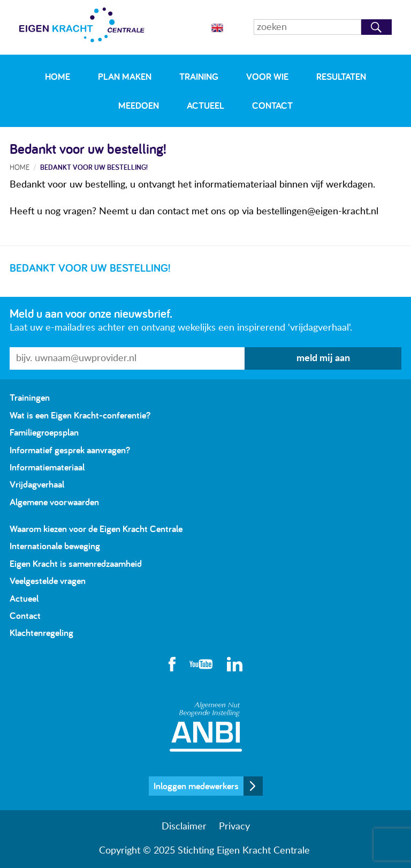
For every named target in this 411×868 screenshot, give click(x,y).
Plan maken (125, 76)
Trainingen (30, 397)
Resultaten (341, 76)
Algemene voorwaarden (54, 502)
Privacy (234, 827)
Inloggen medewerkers (196, 786)
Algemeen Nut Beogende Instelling (206, 727)
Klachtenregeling (41, 633)
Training (199, 76)
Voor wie (267, 76)
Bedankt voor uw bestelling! (94, 167)
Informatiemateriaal (47, 467)
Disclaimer (184, 827)
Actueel (205, 105)
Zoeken (376, 27)
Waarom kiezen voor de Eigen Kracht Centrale (96, 529)
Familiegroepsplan (44, 432)
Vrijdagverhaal (37, 484)
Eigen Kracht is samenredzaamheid (76, 563)
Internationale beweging (55, 546)
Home (58, 76)
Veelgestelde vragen (48, 581)
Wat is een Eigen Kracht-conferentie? (80, 415)
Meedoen (139, 105)
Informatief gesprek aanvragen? (70, 450)
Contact (272, 105)
